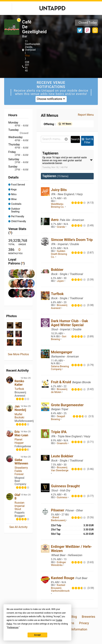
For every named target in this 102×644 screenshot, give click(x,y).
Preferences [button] (13, 627)
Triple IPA (59, 432)
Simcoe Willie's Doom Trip (72, 240)
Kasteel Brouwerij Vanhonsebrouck (60, 588)
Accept (37, 635)
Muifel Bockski (19, 416)
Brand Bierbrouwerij (59, 519)
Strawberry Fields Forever (21, 471)
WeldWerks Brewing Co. (58, 206)
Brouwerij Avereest (59, 307)
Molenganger (62, 352)
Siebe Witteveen (21, 462)
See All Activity (18, 527)
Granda (61, 227)
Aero (55, 220)
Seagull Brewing (58, 418)
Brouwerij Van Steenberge (60, 469)
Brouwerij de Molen (59, 391)
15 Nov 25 (26, 495)
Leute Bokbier (62, 456)
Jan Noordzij (20, 408)
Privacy (84, 623)
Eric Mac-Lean (21, 434)
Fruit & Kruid (61, 382)
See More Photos (18, 354)
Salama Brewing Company (60, 368)
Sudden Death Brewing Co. (59, 254)
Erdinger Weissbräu (58, 564)
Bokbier (57, 270)
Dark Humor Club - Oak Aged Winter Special (69, 323)
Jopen (61, 281)
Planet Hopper (19, 441)
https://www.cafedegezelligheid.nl (95, 30)
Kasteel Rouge (63, 578)
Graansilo (63, 443)
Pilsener (58, 510)
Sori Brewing (59, 338)
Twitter (80, 30)
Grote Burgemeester (67, 405)
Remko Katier (19, 383)
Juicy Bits (59, 190)
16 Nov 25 (26, 378)
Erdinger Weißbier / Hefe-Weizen (71, 549)
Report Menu (86, 115)
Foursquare (87, 30)
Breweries (88, 617)
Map (27, 56)
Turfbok (19, 389)
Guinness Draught (65, 486)
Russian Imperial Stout (20, 506)
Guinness (62, 497)
